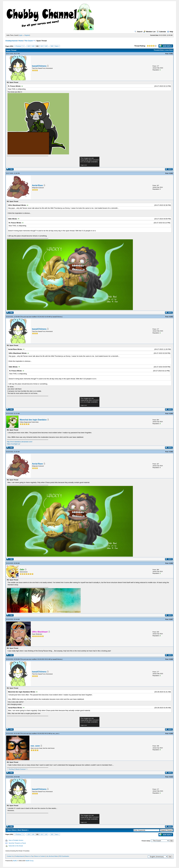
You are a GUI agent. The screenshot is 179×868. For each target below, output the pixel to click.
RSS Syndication (64, 856)
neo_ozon (55, 733)
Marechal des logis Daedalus (33, 420)
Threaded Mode (159, 50)
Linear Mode (169, 50)
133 (46, 46)
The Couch (29, 41)
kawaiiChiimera (39, 66)
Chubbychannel (11, 41)
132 (42, 46)
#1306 (171, 563)
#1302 (171, 173)
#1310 (171, 777)
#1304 (171, 414)
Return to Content (40, 856)
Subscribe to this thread (16, 846)
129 (29, 46)
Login (21, 35)
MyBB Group (30, 861)
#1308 (171, 659)
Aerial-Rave (37, 185)
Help (170, 32)
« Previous (18, 46)
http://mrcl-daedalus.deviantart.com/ (20, 442)
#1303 (171, 317)
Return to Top (29, 856)
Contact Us (10, 856)
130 (33, 46)
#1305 (171, 452)
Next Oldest (12, 830)
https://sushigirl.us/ (14, 444)
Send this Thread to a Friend (17, 843)
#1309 (171, 733)
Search (138, 32)
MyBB (15, 861)
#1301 (171, 54)
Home (21, 41)
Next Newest (22, 830)
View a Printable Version (16, 840)
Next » (57, 46)
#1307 (171, 619)
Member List (149, 32)
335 (52, 46)
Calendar (161, 32)
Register (27, 35)
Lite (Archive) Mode (52, 856)
